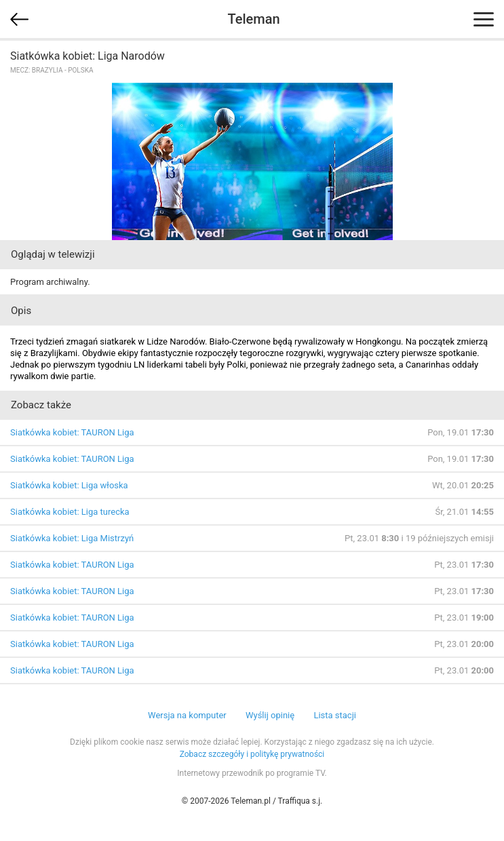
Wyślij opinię (270, 715)
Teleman (253, 19)
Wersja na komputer (187, 715)
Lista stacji (335, 715)
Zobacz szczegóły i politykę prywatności (252, 754)
